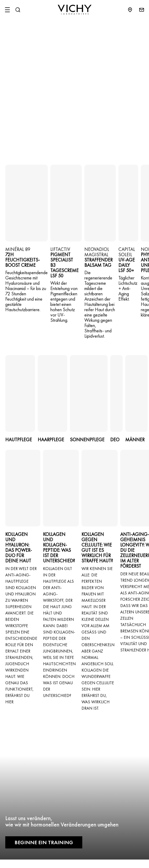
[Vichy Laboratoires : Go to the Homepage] (75, 10)
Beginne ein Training (44, 842)
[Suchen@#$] (18, 10)
